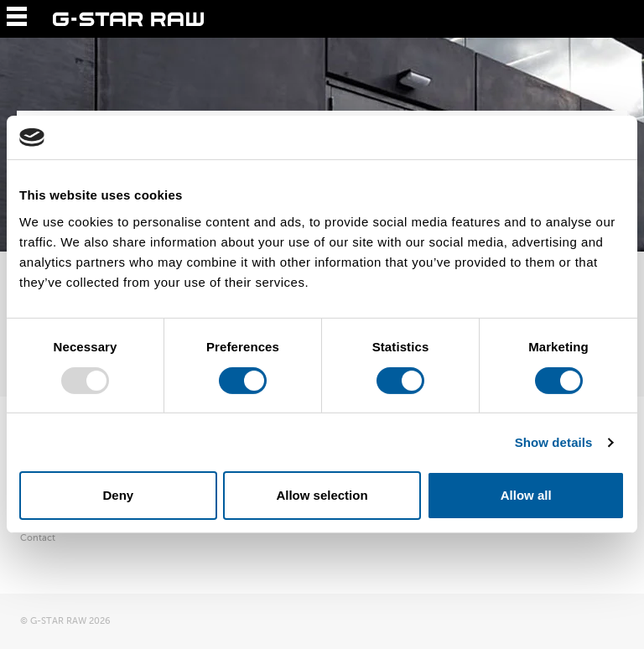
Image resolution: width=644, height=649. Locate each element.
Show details (554, 442)
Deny (118, 495)
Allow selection (322, 495)
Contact (38, 538)
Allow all (526, 495)
